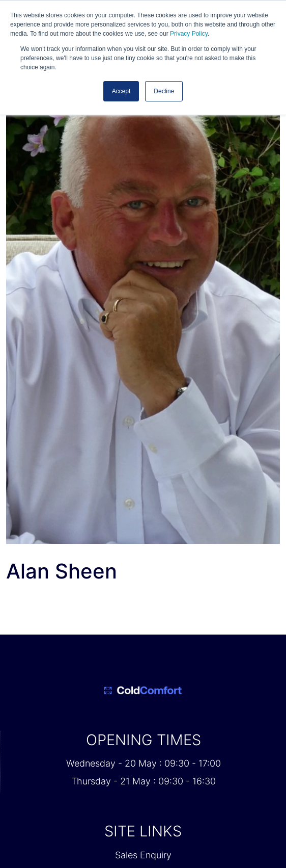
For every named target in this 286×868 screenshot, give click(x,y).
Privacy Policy (189, 34)
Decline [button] (164, 91)
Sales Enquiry (143, 855)
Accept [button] (121, 91)
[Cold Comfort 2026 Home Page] (143, 691)
